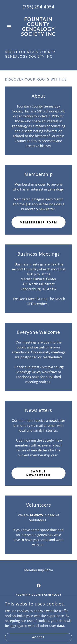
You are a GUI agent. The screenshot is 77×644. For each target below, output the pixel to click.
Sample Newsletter (39, 473)
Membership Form (38, 222)
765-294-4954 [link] (39, 612)
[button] (10, 27)
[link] (38, 27)
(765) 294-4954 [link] (38, 7)
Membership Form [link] (39, 570)
